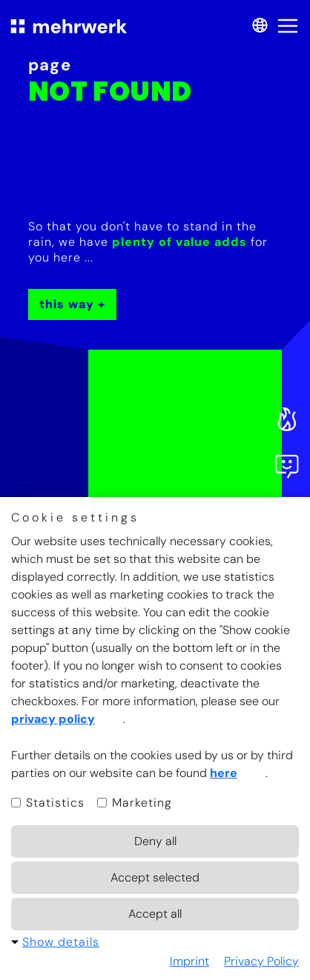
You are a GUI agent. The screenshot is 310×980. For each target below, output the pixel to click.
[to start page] (69, 26)
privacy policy (53, 719)
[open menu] (288, 26)
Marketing (135, 803)
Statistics (48, 803)
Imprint (189, 961)
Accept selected (155, 877)
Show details (61, 942)
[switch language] (257, 26)
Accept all (155, 914)
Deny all (155, 841)
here (224, 773)
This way (67, 304)
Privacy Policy (261, 961)
